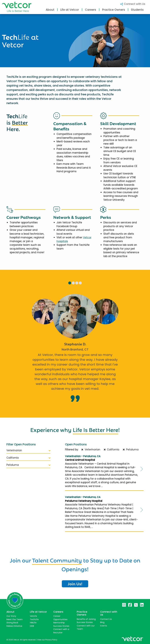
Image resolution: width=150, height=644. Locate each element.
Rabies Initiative (14, 626)
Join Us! (75, 584)
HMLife (33, 623)
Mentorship (59, 623)
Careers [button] (91, 10)
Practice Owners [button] (114, 10)
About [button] (50, 10)
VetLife (33, 616)
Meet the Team (15, 619)
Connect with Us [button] (133, 4)
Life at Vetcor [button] (70, 10)
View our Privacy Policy (47, 640)
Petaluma (28, 465)
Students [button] (137, 10)
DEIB (32, 626)
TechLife (34, 619)
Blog (102, 622)
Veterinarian (28, 450)
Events (104, 626)
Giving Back (12, 623)
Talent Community (57, 560)
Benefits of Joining (86, 619)
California (28, 458)
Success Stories (61, 626)
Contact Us (106, 619)
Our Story (11, 616)
